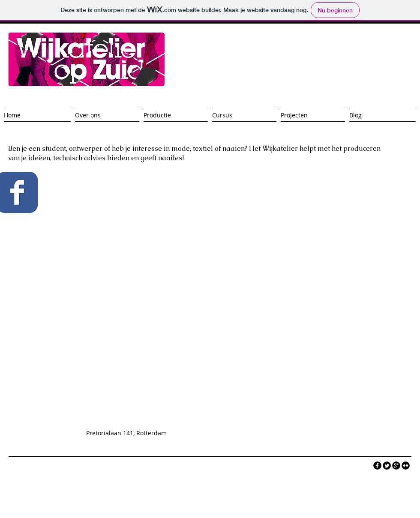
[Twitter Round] (387, 466)
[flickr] (406, 466)
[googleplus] (396, 466)
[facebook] (377, 466)
